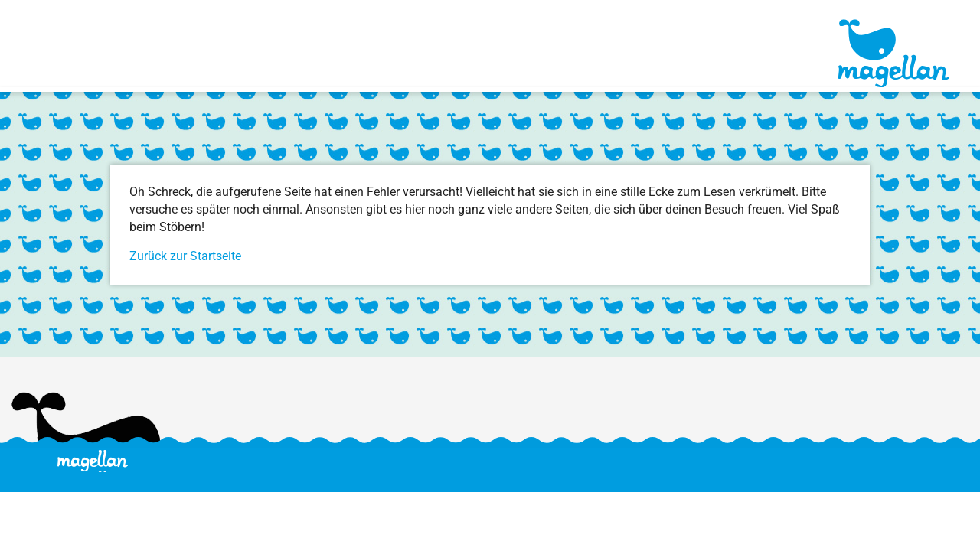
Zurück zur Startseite (185, 256)
